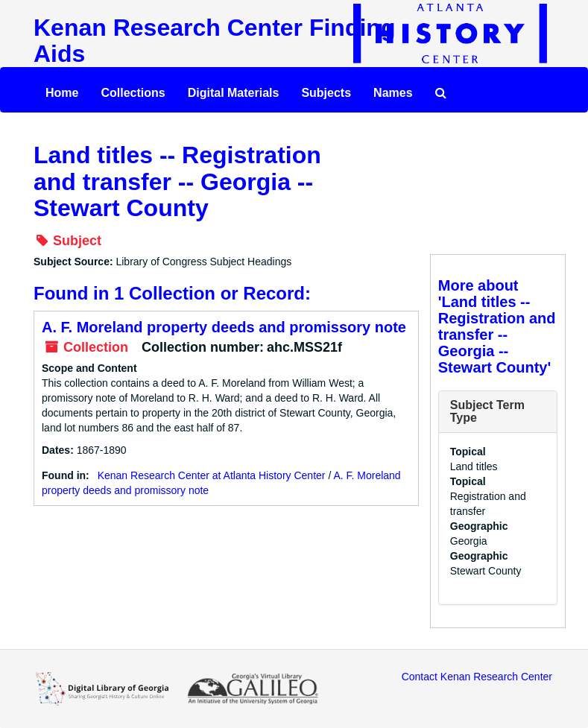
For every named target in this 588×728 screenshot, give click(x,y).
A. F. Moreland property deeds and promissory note (224, 327)
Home (62, 93)
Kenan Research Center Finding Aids (214, 41)
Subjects (326, 93)
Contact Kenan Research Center (477, 677)
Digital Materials (234, 93)
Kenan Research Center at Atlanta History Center (212, 475)
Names (393, 93)
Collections (133, 93)
